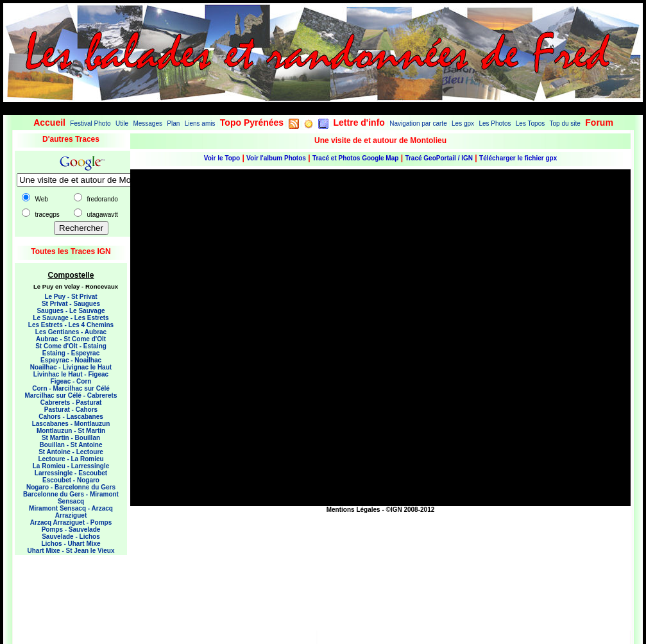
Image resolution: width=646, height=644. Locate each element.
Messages (148, 123)
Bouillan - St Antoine (71, 445)
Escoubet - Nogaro (71, 480)
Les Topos (530, 123)
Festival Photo (90, 123)
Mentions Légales (353, 510)
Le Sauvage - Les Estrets (71, 318)
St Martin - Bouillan (71, 438)
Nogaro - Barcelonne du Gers (71, 487)
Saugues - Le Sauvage (71, 311)
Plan (173, 123)
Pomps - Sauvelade (71, 530)
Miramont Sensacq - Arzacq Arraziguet (71, 512)
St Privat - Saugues (71, 304)
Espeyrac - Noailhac (71, 360)
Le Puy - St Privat (71, 297)
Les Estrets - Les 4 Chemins (71, 325)
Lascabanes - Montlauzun (71, 424)
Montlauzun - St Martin (71, 431)
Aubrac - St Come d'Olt (71, 339)
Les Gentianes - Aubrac (71, 332)
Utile (122, 123)
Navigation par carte (418, 123)
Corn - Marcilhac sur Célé (71, 388)
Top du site (565, 123)
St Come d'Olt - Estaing (71, 346)
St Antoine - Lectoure (71, 452)
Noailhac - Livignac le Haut (71, 367)
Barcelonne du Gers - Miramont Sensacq (71, 498)
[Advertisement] (66, 590)
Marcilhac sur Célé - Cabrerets (71, 395)
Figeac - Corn (71, 381)
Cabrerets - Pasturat (71, 402)
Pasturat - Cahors (71, 410)
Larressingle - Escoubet (71, 473)
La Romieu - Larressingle (71, 466)
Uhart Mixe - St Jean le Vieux (71, 551)
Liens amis (200, 123)
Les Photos (495, 123)
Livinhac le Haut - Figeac (71, 374)
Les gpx (463, 123)
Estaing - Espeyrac (71, 353)
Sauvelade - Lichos (71, 537)
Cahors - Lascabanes (71, 417)
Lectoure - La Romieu (71, 459)
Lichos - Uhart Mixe (71, 544)
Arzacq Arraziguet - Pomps (71, 522)
